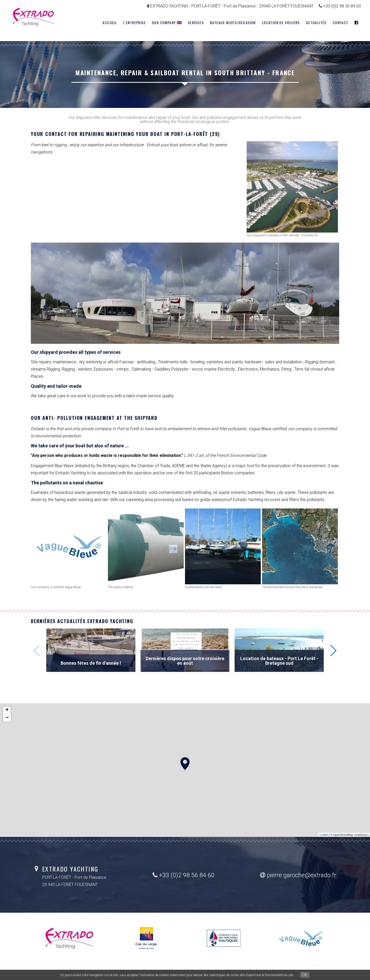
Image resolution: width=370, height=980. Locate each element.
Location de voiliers (281, 22)
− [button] (7, 718)
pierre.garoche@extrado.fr (298, 875)
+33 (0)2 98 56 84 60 (183, 875)
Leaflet (324, 835)
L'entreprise (134, 22)
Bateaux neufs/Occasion (233, 22)
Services (196, 22)
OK (305, 975)
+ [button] (7, 710)
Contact (341, 22)
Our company (167, 22)
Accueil (110, 22)
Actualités (316, 22)
